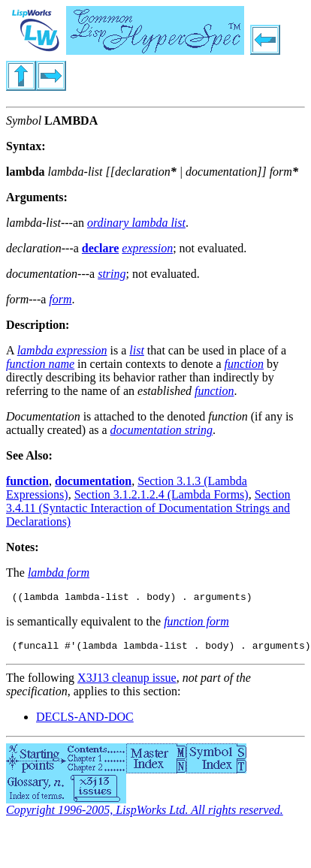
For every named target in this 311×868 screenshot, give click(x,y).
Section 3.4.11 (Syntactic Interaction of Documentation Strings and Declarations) (148, 508)
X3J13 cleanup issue (127, 682)
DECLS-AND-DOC (85, 721)
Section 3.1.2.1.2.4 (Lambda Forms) (162, 494)
